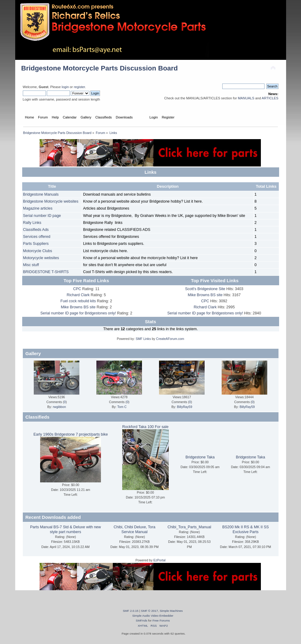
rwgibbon (59, 407)
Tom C (122, 407)
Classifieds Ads (36, 230)
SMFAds (142, 620)
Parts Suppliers (36, 244)
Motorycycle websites (41, 258)
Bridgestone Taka (200, 457)
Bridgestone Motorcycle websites (51, 201)
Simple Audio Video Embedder (153, 616)
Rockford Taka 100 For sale (145, 427)
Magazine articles (38, 208)
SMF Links (143, 339)
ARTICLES (270, 98)
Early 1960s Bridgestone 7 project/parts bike (71, 434)
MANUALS (246, 98)
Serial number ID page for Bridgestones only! (78, 313)
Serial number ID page (42, 216)
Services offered (37, 237)
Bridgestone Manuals (41, 194)
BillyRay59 (185, 407)
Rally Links (32, 223)
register (80, 87)
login (65, 87)
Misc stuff (31, 265)
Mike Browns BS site (78, 307)
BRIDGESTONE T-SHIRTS (46, 272)
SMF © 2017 (150, 611)
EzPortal (159, 560)
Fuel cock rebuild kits (78, 301)
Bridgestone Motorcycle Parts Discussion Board (100, 68)
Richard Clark (78, 295)
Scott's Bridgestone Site (205, 289)
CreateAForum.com (170, 339)
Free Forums (161, 620)
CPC (77, 289)
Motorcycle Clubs (38, 251)
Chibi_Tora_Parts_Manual (189, 527)
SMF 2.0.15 (131, 611)
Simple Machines (171, 611)
